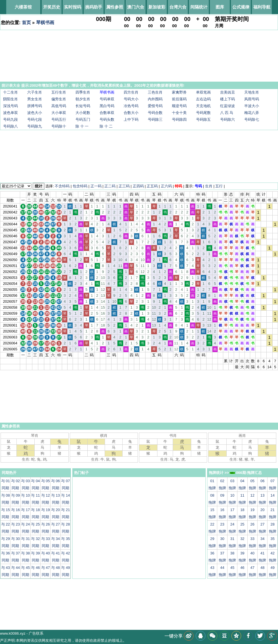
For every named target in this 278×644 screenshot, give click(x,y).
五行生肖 (59, 92)
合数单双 (107, 113)
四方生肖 (131, 92)
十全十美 (179, 113)
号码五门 (83, 119)
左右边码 (203, 99)
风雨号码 (252, 99)
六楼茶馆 (23, 7)
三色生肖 (155, 92)
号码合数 (155, 113)
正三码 (124, 186)
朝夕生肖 (83, 99)
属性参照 (115, 7)
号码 (198, 186)
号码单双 (107, 99)
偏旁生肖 (59, 99)
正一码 (96, 186)
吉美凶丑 (228, 92)
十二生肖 (10, 92)
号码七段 (35, 119)
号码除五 (203, 119)
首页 (26, 23)
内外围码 (155, 99)
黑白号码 (107, 106)
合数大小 (131, 113)
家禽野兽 (179, 92)
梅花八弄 (252, 113)
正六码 (166, 186)
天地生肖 (252, 92)
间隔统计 (199, 7)
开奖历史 (52, 7)
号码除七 (252, 119)
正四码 (138, 186)
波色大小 (35, 113)
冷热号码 (131, 106)
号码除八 (10, 126)
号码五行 (59, 119)
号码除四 (179, 119)
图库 (220, 7)
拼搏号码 (35, 106)
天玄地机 (203, 106)
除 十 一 (82, 126)
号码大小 (131, 99)
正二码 (110, 186)
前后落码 (179, 99)
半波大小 (252, 106)
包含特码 (80, 186)
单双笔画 (203, 92)
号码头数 (107, 119)
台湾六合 (178, 7)
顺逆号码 (179, 106)
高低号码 (59, 106)
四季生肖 (83, 92)
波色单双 (10, 113)
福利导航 (262, 7)
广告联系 (36, 633)
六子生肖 (35, 92)
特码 (178, 186)
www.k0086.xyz (13, 633)
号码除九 (35, 126)
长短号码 (83, 106)
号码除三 (155, 119)
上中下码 (131, 119)
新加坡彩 (157, 7)
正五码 (152, 186)
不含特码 (62, 186)
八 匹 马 (227, 113)
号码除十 (59, 126)
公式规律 (241, 7)
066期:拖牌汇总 (246, 473)
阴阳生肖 (10, 99)
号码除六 (228, 119)
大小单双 (59, 113)
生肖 (209, 186)
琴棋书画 (45, 23)
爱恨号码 (155, 106)
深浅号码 (10, 106)
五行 (219, 186)
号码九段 (10, 119)
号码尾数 (203, 113)
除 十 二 (106, 126)
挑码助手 (94, 7)
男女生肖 (35, 99)
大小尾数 (83, 113)
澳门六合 (136, 7)
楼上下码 (228, 99)
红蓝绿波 (228, 106)
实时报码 (73, 7)
